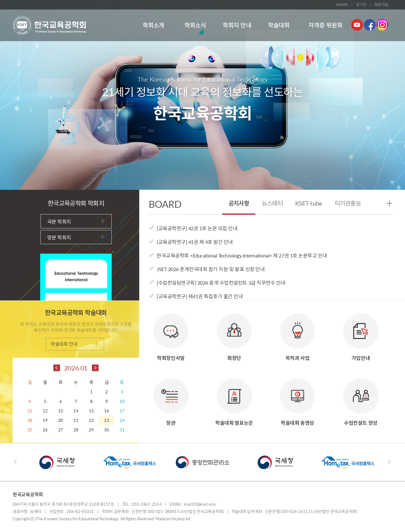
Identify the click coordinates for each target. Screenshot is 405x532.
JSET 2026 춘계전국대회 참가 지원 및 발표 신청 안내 (211, 269)
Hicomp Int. (181, 519)
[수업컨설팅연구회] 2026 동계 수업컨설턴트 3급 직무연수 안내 (221, 283)
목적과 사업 (298, 334)
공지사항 (239, 203)
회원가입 (381, 5)
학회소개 (153, 25)
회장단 (234, 334)
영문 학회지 (76, 237)
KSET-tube (309, 203)
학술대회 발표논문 (234, 399)
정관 (171, 399)
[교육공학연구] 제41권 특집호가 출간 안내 (200, 296)
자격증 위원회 (325, 25)
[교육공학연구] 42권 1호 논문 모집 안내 (197, 228)
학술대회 (279, 25)
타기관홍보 (348, 203)
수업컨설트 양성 (361, 399)
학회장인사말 (171, 334)
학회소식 (195, 25)
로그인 (361, 5)
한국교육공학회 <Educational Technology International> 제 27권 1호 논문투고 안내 (242, 255)
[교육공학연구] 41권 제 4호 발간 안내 (195, 242)
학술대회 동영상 (298, 399)
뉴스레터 (272, 203)
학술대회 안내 (75, 344)
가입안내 (361, 334)
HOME (342, 5)
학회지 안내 (237, 25)
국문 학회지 (76, 222)
